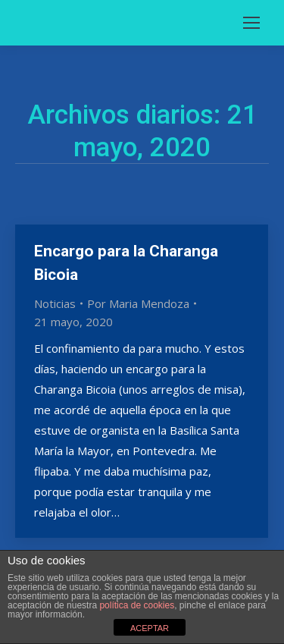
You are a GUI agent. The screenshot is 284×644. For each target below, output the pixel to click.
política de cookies (137, 605)
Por (138, 303)
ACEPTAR (150, 628)
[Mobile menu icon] (251, 23)
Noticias (55, 303)
